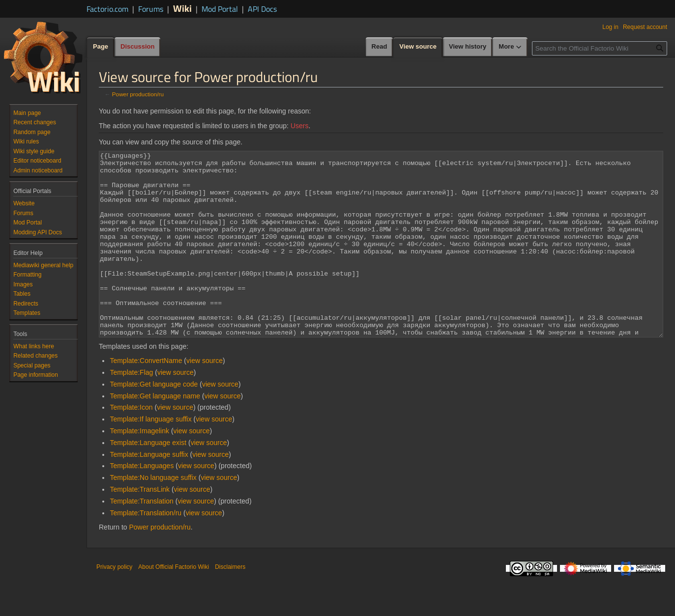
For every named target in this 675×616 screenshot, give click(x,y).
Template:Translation (141, 538)
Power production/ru (138, 94)
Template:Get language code (154, 421)
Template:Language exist (148, 479)
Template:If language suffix (150, 456)
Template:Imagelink (139, 468)
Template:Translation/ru (146, 550)
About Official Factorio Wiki (174, 604)
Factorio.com (107, 9)
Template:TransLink (140, 526)
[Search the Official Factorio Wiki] (600, 48)
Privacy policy (114, 604)
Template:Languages (142, 503)
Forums (151, 9)
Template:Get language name (155, 433)
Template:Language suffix (149, 491)
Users (300, 126)
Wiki (182, 8)
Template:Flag (131, 409)
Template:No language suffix (153, 514)
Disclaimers (230, 604)
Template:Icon (131, 444)
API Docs (262, 9)
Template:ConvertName (146, 397)
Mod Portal (220, 9)
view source (205, 397)
